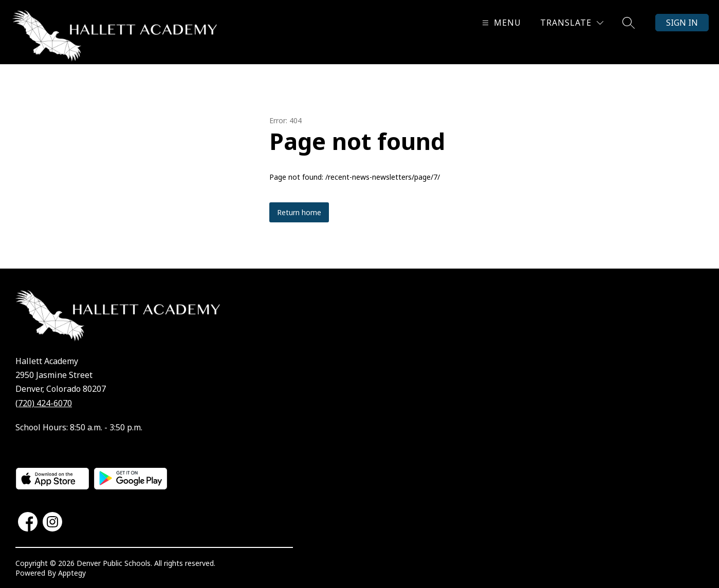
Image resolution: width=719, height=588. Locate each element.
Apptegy (72, 573)
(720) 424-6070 (44, 403)
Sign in (682, 23)
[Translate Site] (572, 23)
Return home (299, 212)
